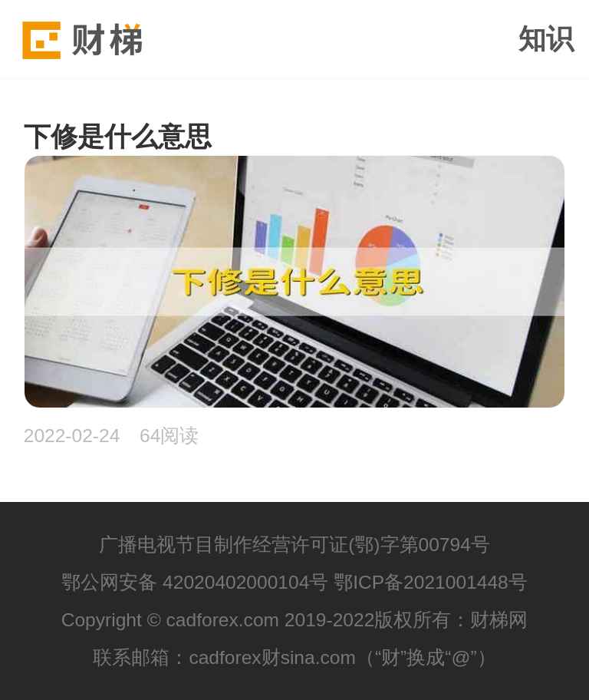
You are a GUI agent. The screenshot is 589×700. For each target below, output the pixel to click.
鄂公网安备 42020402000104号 (195, 582)
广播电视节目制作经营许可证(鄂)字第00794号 (294, 545)
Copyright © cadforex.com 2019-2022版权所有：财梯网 (295, 620)
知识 (546, 39)
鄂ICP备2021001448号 (431, 582)
